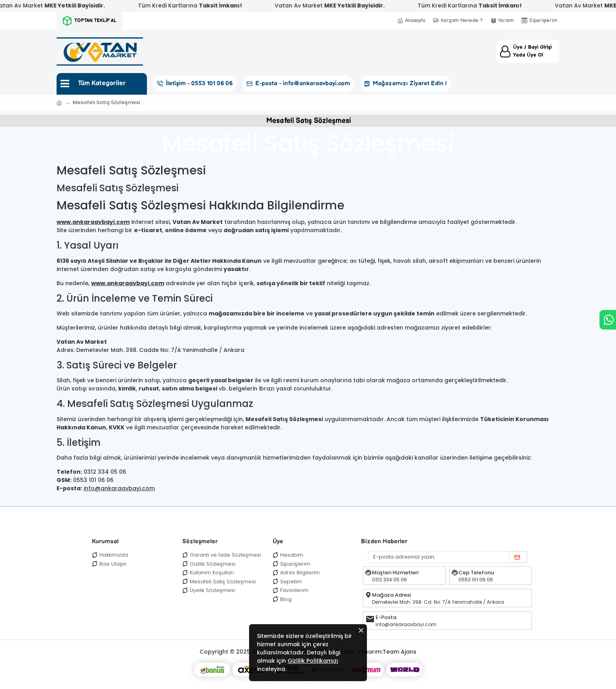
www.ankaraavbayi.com (93, 222)
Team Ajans (400, 652)
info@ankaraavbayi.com (119, 488)
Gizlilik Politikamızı (313, 661)
